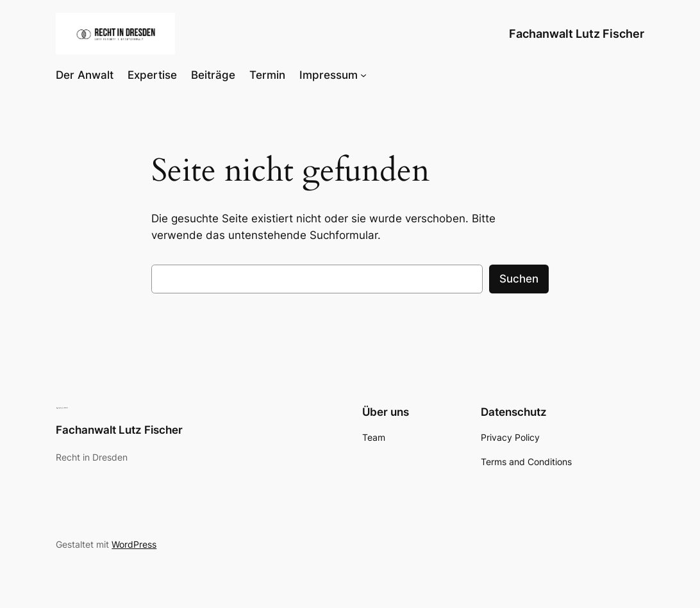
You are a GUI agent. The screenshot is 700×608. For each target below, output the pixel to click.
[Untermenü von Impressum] (363, 75)
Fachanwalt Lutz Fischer (577, 33)
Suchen (519, 279)
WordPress (134, 544)
